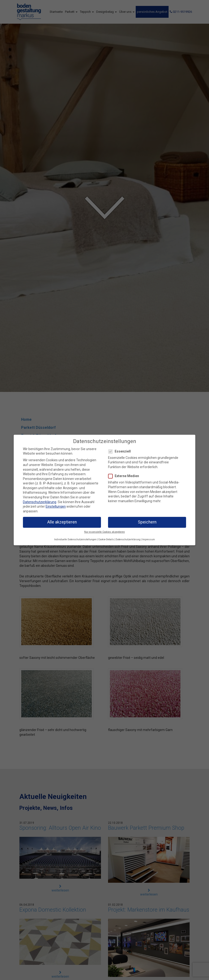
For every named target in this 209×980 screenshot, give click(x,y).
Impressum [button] (148, 539)
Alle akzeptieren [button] (62, 522)
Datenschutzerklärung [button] (128, 539)
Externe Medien (125, 476)
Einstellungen (56, 506)
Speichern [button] (147, 522)
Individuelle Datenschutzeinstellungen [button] (75, 539)
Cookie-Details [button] (106, 539)
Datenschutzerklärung (40, 502)
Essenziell (121, 451)
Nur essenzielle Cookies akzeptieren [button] (104, 532)
